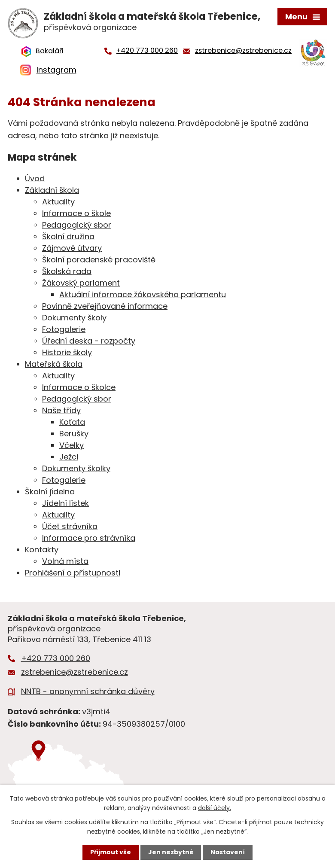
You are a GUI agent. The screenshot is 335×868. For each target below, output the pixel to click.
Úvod (35, 178)
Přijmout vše (111, 852)
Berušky (74, 434)
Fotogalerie (64, 329)
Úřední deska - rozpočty (89, 341)
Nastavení (228, 852)
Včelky (72, 445)
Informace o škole (76, 213)
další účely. (215, 808)
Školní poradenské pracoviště (99, 260)
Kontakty (42, 550)
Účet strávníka (70, 526)
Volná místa (65, 561)
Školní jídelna (50, 492)
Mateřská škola (54, 364)
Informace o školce (79, 387)
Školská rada (67, 271)
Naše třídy (61, 410)
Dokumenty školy (74, 318)
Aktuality (58, 202)
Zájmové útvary (72, 248)
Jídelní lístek (65, 503)
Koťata (72, 422)
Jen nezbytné (171, 852)
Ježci (69, 457)
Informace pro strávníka (89, 538)
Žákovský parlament (81, 283)
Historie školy (67, 352)
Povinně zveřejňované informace (105, 306)
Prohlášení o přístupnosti (73, 573)
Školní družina (68, 236)
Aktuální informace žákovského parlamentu (143, 294)
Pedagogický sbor (77, 225)
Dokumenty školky (76, 468)
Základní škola (52, 190)
